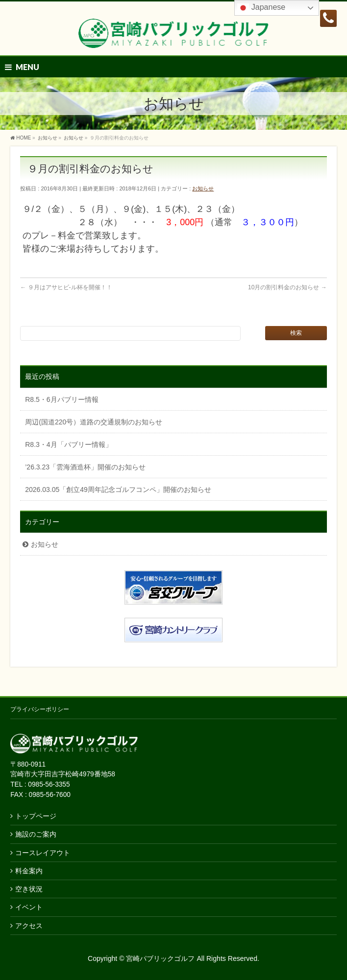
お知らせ (203, 188)
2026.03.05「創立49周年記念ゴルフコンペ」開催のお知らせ (118, 490)
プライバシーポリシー (40, 709)
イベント (29, 907)
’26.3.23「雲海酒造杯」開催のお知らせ (85, 467)
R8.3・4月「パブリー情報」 (68, 444)
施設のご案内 (36, 834)
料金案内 (29, 871)
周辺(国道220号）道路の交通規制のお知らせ (94, 422)
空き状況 (29, 889)
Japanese (261, 8)
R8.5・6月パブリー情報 (62, 399)
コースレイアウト (43, 853)
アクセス (29, 926)
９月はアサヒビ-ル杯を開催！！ (66, 287)
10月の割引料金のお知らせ (287, 287)
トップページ (36, 816)
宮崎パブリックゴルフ (160, 958)
